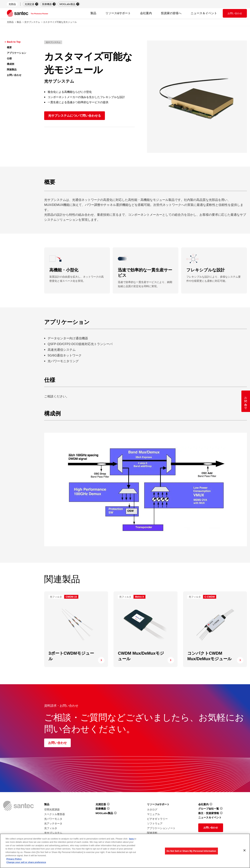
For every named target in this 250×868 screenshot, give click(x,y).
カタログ (152, 809)
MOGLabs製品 (67, 4)
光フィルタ (51, 828)
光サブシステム (32, 22)
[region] (125, 851)
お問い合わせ (235, 13)
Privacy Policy (14, 859)
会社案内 (203, 804)
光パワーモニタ (53, 819)
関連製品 (12, 69)
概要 (9, 47)
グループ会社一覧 (209, 809)
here (132, 839)
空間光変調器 (52, 809)
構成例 (11, 64)
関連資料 (152, 833)
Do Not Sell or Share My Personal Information (191, 851)
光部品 (12, 4)
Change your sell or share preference (26, 862)
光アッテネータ (53, 823)
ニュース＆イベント (204, 13)
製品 (19, 22)
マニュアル (153, 814)
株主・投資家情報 (209, 813)
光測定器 (30, 4)
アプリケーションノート (161, 828)
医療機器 (47, 4)
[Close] (244, 850)
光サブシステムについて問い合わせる (75, 116)
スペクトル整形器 (55, 814)
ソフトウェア (155, 823)
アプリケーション (17, 53)
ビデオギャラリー (157, 819)
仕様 (9, 58)
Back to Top (14, 42)
